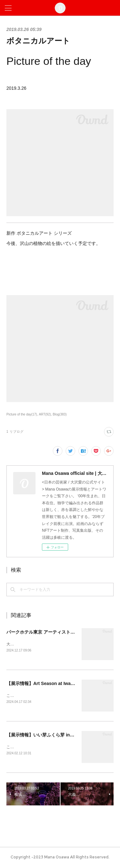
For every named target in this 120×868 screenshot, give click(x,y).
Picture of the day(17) (22, 414)
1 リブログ (15, 432)
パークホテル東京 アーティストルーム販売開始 (54, 632)
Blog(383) (60, 414)
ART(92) (45, 414)
